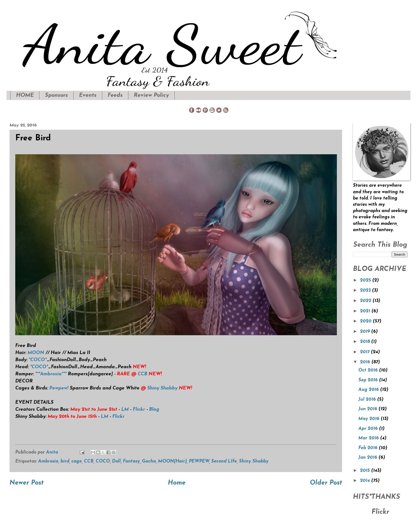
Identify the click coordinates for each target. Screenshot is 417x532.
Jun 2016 (368, 409)
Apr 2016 (369, 429)
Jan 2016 (368, 458)
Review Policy (151, 95)
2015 (366, 471)
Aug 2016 (369, 390)
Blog (154, 409)
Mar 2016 (369, 438)
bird (65, 461)
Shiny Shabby (162, 388)
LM (125, 409)
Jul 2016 (368, 400)
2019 (366, 332)
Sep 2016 (369, 380)
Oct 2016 (369, 370)
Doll (116, 461)
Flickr (139, 409)
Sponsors (56, 95)
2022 (366, 301)
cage (77, 461)
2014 (366, 481)
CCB (142, 374)
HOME (25, 95)
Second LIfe (224, 461)
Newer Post (27, 483)
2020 (366, 321)
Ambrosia (48, 461)
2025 (366, 280)
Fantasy (131, 461)
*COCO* (38, 360)
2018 (366, 342)
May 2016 (370, 419)
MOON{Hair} (172, 461)
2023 (366, 291)
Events (88, 95)
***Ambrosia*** (51, 374)
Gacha (149, 461)
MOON (37, 353)
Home (177, 483)
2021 (366, 311)
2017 (365, 352)
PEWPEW (199, 461)
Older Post (326, 483)
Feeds (115, 95)
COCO (103, 461)
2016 (366, 362)
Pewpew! (59, 388)
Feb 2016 (369, 448)
